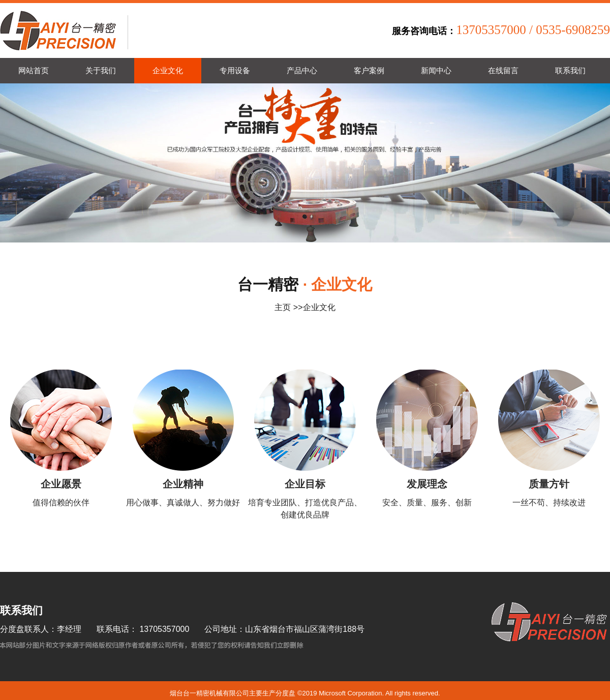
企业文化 (319, 307)
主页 (283, 307)
